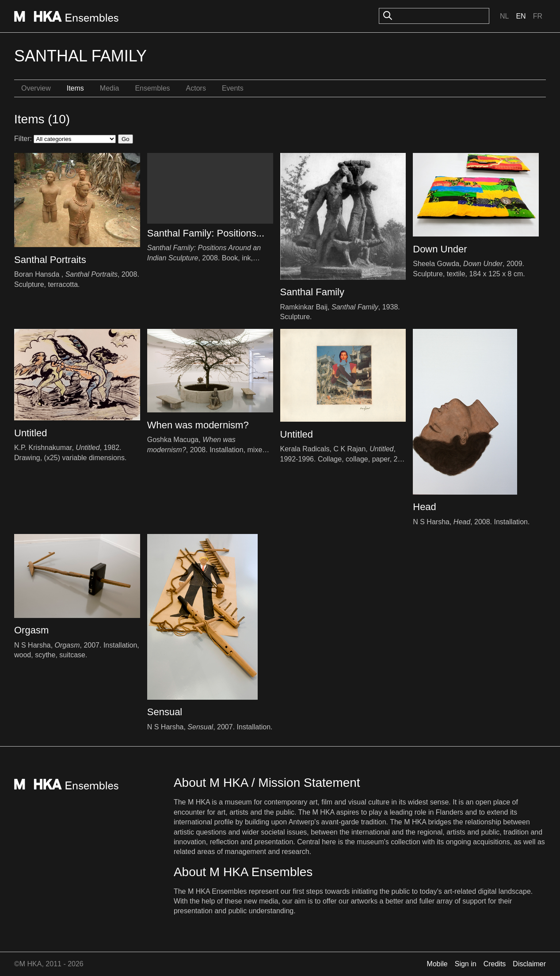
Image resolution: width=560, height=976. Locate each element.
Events (233, 88)
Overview (36, 88)
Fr (538, 16)
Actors (196, 88)
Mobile (437, 964)
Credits (495, 964)
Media (110, 88)
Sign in (466, 964)
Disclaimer (529, 964)
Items (75, 88)
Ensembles (152, 88)
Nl (504, 16)
